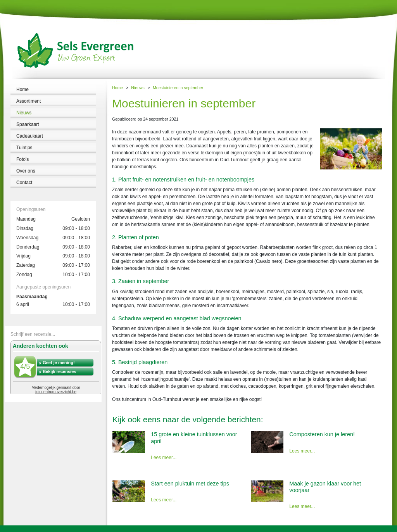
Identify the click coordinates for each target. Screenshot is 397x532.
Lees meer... (164, 458)
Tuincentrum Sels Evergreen (27, 529)
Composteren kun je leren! (322, 434)
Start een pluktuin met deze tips (190, 484)
